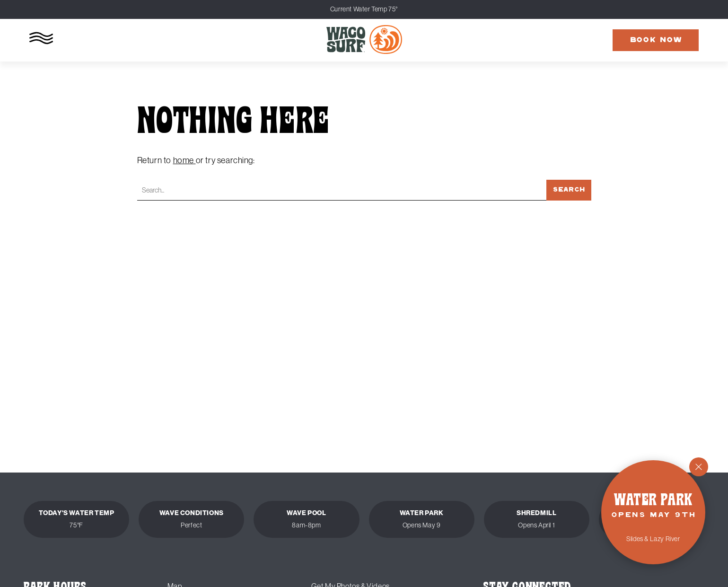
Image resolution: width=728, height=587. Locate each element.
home (184, 160)
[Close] (699, 467)
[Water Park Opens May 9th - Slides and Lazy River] (653, 512)
